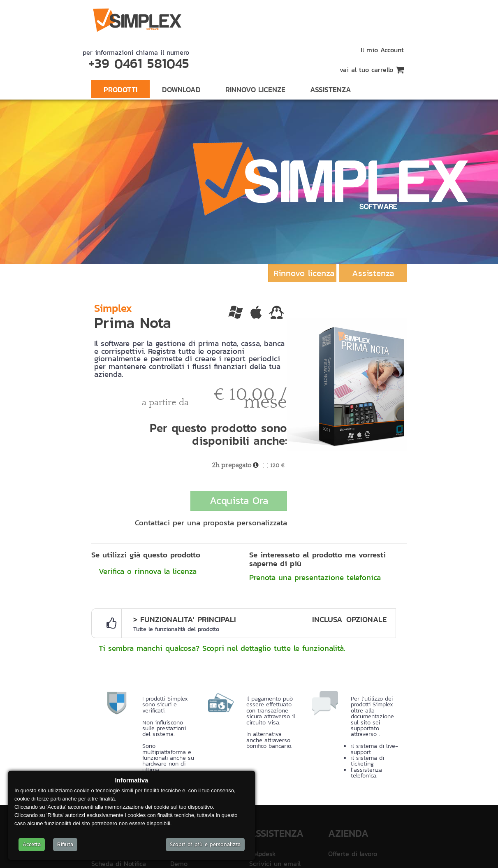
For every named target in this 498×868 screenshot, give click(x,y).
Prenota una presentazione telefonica (315, 577)
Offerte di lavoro (353, 854)
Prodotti (120, 90)
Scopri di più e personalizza (205, 844)
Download (181, 90)
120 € (277, 465)
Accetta (32, 844)
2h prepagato (232, 465)
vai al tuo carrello (372, 70)
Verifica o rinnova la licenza (148, 571)
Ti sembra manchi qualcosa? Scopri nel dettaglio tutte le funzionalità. (222, 648)
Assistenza (331, 90)
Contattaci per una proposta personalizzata (211, 522)
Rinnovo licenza (304, 273)
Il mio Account (382, 50)
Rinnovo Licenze (255, 90)
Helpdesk (263, 854)
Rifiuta (65, 844)
